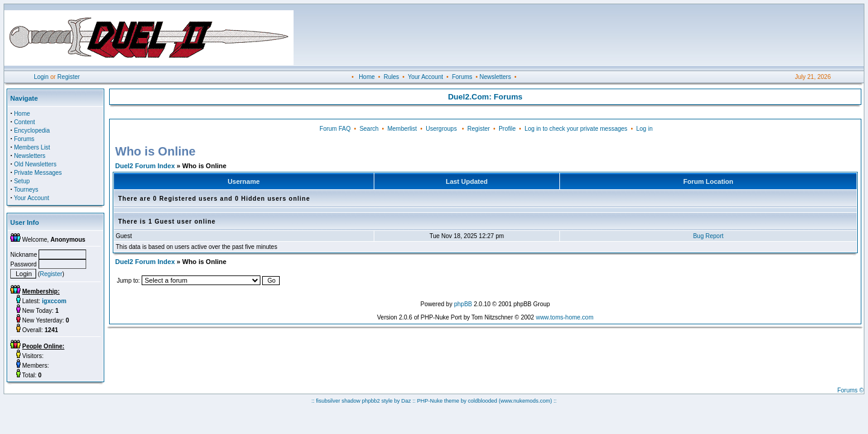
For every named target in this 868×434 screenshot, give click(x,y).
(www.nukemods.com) (525, 401)
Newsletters (495, 77)
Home (367, 77)
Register (68, 77)
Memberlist (402, 129)
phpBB (463, 304)
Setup (22, 181)
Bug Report (709, 236)
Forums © (851, 390)
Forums (462, 77)
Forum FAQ (335, 129)
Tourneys (26, 190)
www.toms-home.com (565, 317)
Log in (644, 129)
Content (24, 122)
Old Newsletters (35, 164)
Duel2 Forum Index (145, 166)
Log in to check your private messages (576, 129)
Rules (391, 77)
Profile (507, 129)
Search (369, 129)
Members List (32, 147)
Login (41, 77)
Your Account (425, 77)
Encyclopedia (32, 131)
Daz (406, 401)
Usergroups (441, 129)
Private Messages (38, 173)
